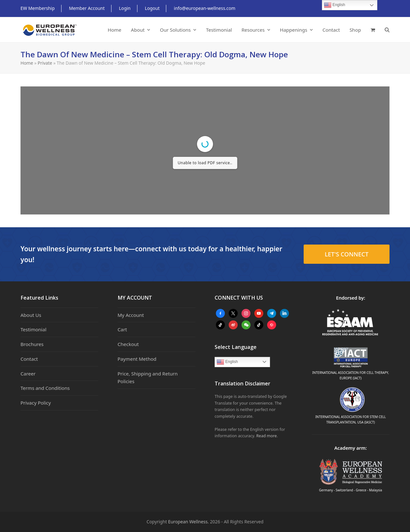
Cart (122, 329)
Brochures (32, 344)
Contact (29, 359)
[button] (373, 30)
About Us (31, 315)
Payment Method (137, 359)
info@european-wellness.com (205, 8)
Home (27, 63)
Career (28, 374)
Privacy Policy (36, 403)
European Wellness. (189, 522)
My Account (131, 315)
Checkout (128, 344)
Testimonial (33, 329)
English (227, 362)
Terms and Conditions (45, 388)
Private (45, 63)
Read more (266, 436)
